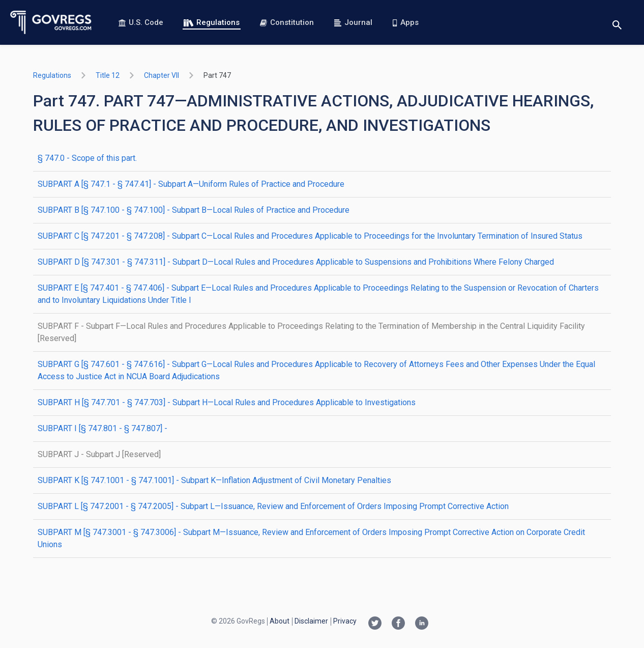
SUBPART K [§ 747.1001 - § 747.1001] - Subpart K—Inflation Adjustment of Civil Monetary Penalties (214, 480)
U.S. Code (141, 22)
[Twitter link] (375, 624)
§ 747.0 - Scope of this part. (87, 158)
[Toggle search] (617, 23)
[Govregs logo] (51, 22)
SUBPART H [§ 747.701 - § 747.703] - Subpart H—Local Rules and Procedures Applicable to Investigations (227, 402)
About (280, 621)
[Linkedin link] (422, 624)
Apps (405, 22)
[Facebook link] (398, 624)
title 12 (108, 75)
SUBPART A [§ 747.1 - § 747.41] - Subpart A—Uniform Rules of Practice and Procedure (191, 184)
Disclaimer (311, 621)
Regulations (212, 22)
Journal (353, 22)
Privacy (345, 621)
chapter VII (162, 75)
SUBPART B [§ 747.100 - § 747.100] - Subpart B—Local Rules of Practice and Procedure (194, 210)
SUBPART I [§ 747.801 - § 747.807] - (103, 428)
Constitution (287, 22)
